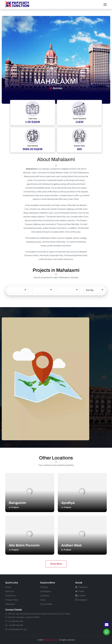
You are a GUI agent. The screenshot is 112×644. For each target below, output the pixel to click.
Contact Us (10, 596)
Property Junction (51, 640)
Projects (44, 587)
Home (8, 587)
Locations (45, 596)
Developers (46, 591)
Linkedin (80, 596)
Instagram (81, 600)
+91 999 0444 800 (14, 621)
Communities (46, 604)
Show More (56, 564)
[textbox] (17, 288)
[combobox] (17, 290)
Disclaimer (10, 604)
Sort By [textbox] (90, 290)
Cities (43, 600)
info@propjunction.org (16, 629)
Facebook (81, 587)
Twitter (80, 591)
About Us (10, 591)
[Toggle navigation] (105, 5)
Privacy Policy (12, 600)
